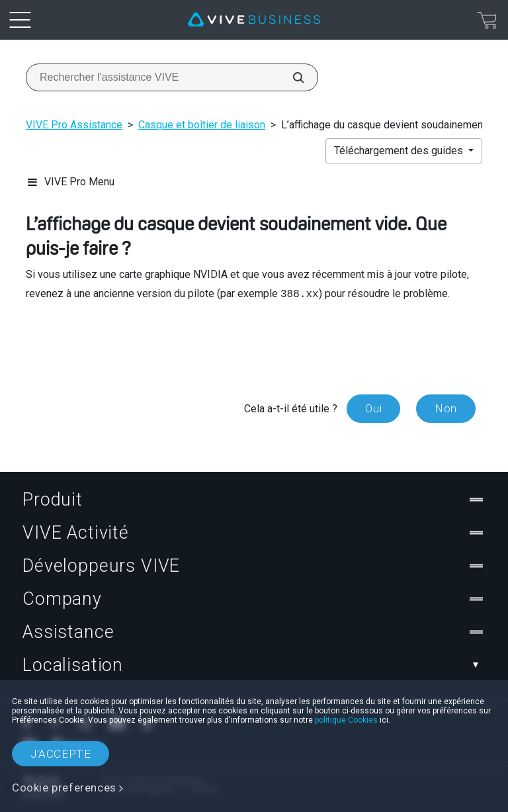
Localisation (254, 665)
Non (446, 408)
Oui (373, 408)
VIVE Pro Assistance (74, 125)
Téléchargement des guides (400, 151)
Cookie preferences (64, 788)
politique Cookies (346, 720)
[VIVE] (254, 20)
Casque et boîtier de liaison (202, 125)
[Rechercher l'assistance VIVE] (291, 77)
